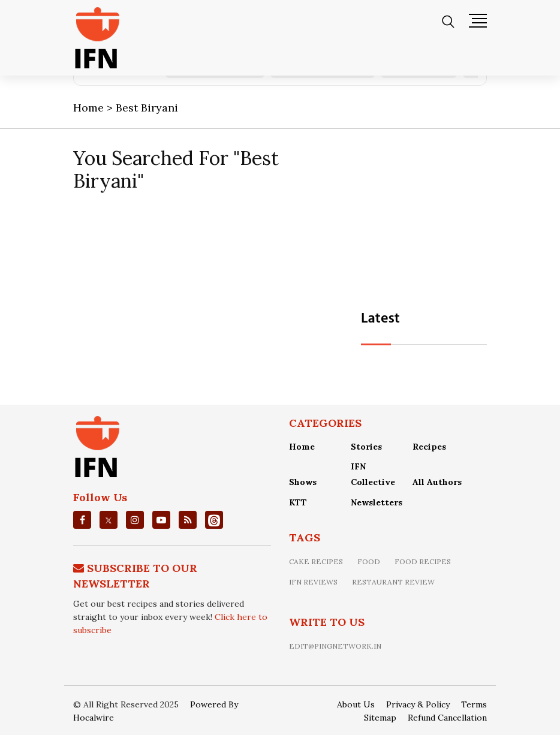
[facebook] (82, 520)
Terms (474, 704)
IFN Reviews (313, 582)
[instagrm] (135, 520)
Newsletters (377, 502)
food (369, 561)
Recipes (429, 447)
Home (302, 447)
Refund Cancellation (447, 718)
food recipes (423, 561)
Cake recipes (316, 561)
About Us (356, 704)
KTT (298, 502)
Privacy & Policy (418, 704)
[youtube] (161, 520)
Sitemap (380, 718)
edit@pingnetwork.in (335, 646)
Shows (303, 482)
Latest (380, 319)
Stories (366, 447)
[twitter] (109, 520)
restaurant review (393, 582)
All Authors (437, 482)
